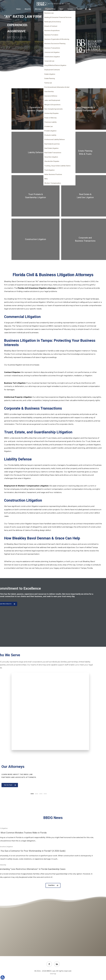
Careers (70, 9)
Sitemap (53, 974)
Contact (80, 9)
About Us (28, 9)
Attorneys (38, 9)
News (61, 9)
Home (18, 9)
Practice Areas (50, 9)
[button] (77, 794)
